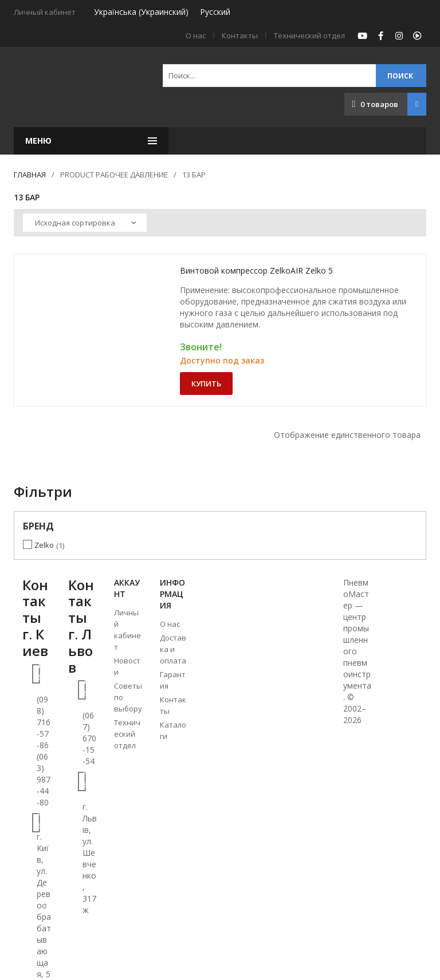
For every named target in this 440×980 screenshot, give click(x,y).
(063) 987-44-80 (44, 779)
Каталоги (173, 730)
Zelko (44, 545)
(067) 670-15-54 (89, 738)
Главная (30, 175)
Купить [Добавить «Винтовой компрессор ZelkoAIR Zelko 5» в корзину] (206, 384)
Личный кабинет (127, 630)
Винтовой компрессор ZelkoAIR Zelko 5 (256, 270)
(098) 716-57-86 (44, 722)
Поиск (400, 76)
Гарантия (173, 680)
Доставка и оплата (173, 649)
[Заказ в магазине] (85, 223)
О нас (196, 35)
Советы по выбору (128, 697)
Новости (127, 666)
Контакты (240, 35)
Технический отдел (309, 35)
